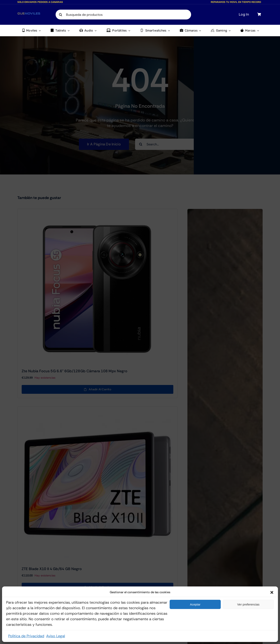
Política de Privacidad (26, 636)
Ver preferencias (248, 604)
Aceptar (195, 604)
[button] (272, 592)
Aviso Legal (56, 636)
